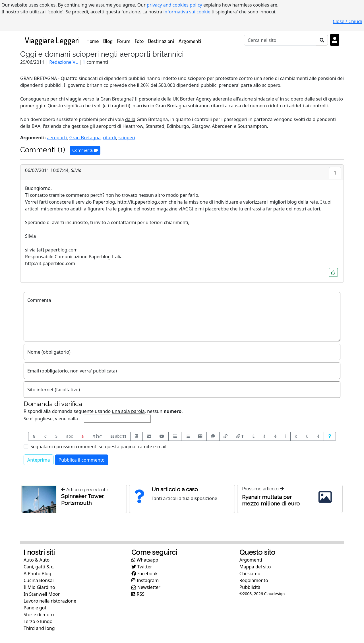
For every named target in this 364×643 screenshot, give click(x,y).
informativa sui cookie (187, 12)
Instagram (145, 580)
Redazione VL (63, 62)
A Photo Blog (37, 574)
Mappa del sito (255, 567)
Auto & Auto (37, 560)
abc (70, 436)
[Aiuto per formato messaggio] (330, 436)
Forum (124, 41)
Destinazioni (161, 41)
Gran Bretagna (85, 138)
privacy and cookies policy (174, 5)
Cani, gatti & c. (39, 567)
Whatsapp (145, 560)
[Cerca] (280, 40)
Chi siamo (250, 574)
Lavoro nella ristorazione (50, 601)
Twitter (142, 567)
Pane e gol (35, 608)
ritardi (109, 138)
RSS (138, 594)
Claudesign (274, 594)
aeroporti (57, 138)
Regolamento (254, 580)
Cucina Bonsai (39, 580)
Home (94, 41)
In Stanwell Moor (42, 594)
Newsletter (146, 587)
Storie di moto (39, 615)
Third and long (39, 628)
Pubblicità (250, 587)
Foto (139, 41)
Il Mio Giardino (39, 587)
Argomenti (190, 41)
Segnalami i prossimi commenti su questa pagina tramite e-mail (98, 447)
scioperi (127, 138)
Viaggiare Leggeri (52, 40)
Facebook (144, 574)
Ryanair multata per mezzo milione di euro (271, 500)
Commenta (85, 150)
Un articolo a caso (175, 489)
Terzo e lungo (38, 621)
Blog (108, 41)
